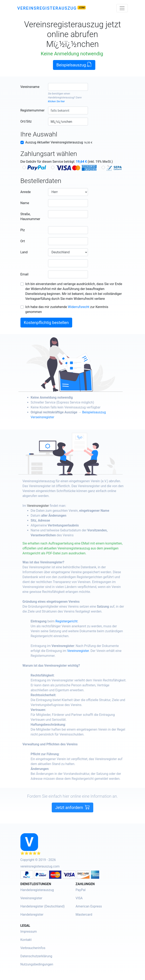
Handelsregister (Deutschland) (43, 906)
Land (24, 252)
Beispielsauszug (74, 65)
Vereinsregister (49, 506)
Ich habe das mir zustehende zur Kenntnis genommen (67, 309)
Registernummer (33, 110)
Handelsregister (32, 915)
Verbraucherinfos (33, 948)
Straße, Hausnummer (30, 217)
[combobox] (68, 87)
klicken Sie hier (56, 101)
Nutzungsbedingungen (37, 964)
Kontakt (26, 940)
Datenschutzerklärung (36, 956)
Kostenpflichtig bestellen (46, 323)
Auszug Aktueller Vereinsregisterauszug (59, 142)
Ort (23, 241)
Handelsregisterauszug (61, 97)
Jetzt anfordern (72, 818)
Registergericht (77, 621)
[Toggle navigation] (122, 8)
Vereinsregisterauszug (47, 8)
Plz (23, 230)
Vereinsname (30, 87)
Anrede (26, 192)
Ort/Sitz (26, 121)
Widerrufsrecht (79, 307)
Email (25, 274)
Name (25, 203)
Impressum (29, 932)
